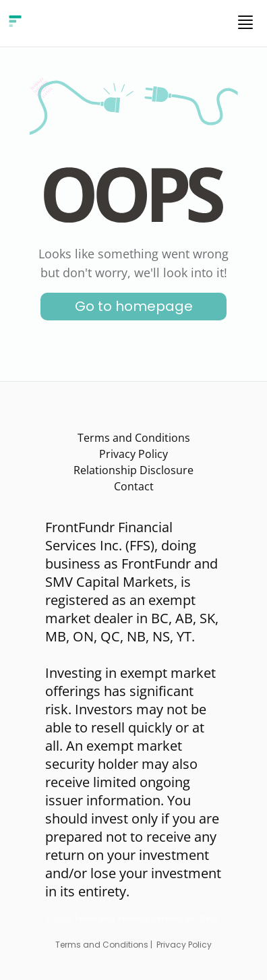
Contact (134, 486)
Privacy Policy (133, 454)
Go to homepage (134, 306)
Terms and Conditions (134, 438)
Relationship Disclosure (133, 470)
